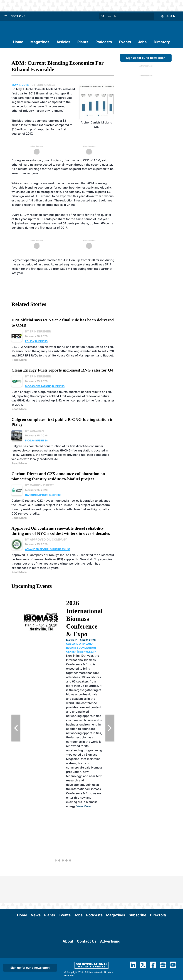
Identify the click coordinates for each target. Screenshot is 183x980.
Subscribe (138, 888)
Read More (19, 360)
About (68, 963)
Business (41, 341)
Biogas (30, 386)
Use (68, 549)
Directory (162, 42)
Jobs (142, 42)
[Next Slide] (110, 728)
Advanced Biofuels (38, 549)
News (36, 888)
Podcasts (104, 42)
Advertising (110, 963)
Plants (83, 42)
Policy (30, 341)
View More (83, 806)
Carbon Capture (37, 495)
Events (125, 42)
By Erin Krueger (38, 331)
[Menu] (6, 16)
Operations (43, 386)
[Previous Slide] (16, 728)
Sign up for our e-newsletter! (146, 58)
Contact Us (87, 963)
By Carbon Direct (39, 485)
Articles (63, 42)
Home (18, 42)
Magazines (40, 42)
